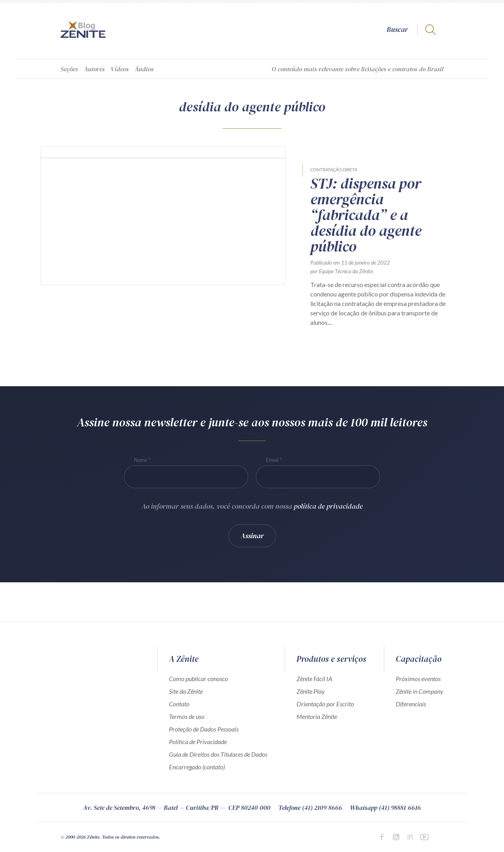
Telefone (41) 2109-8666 (310, 808)
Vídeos (120, 69)
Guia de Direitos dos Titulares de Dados (218, 754)
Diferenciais (411, 704)
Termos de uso (187, 716)
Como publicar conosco (198, 679)
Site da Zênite (186, 691)
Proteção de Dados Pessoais (204, 729)
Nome (141, 465)
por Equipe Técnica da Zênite (342, 271)
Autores (94, 69)
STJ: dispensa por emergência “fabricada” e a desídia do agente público (366, 215)
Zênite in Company (420, 691)
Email (272, 465)
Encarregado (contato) (197, 767)
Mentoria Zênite (317, 716)
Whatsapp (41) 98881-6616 (385, 808)
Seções (69, 69)
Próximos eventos (418, 679)
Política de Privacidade (198, 742)
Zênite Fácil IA (314, 679)
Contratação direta (334, 169)
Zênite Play (311, 691)
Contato (179, 704)
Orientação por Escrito (325, 704)
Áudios (144, 69)
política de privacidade (328, 512)
